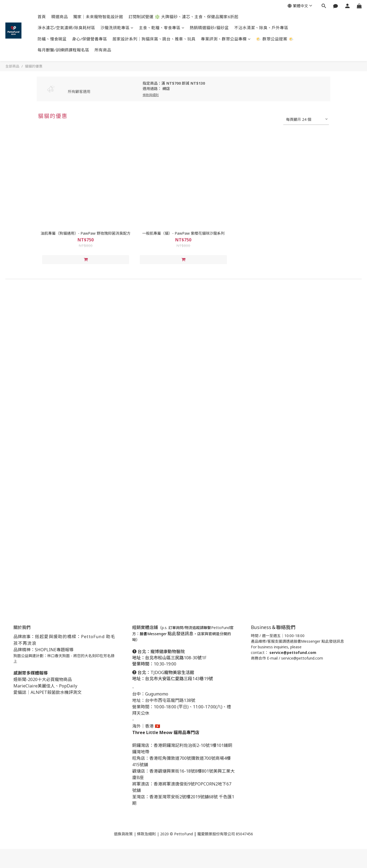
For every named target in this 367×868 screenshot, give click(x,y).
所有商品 (103, 50)
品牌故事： (24, 637)
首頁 (42, 17)
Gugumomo (157, 694)
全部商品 (12, 66)
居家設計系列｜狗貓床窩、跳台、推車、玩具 (154, 39)
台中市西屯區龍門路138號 (170, 700)
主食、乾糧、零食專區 (162, 28)
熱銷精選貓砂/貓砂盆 (209, 28)
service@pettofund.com (293, 652)
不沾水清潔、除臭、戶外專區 (261, 28)
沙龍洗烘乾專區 (117, 28)
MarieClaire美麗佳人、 (36, 686)
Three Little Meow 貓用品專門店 (166, 732)
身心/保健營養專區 (90, 39)
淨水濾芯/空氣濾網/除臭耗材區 (66, 28)
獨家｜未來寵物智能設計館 (98, 17)
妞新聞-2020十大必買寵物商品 (43, 679)
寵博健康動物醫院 (168, 652)
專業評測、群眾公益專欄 (226, 39)
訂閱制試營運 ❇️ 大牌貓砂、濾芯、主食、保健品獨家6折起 (183, 17)
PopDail (67, 686)
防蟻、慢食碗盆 (52, 39)
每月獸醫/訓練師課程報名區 (63, 50)
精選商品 (60, 17)
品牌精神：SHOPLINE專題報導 (43, 650)
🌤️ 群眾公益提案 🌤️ (275, 39)
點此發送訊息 (181, 634)
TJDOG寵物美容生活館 (172, 672)
